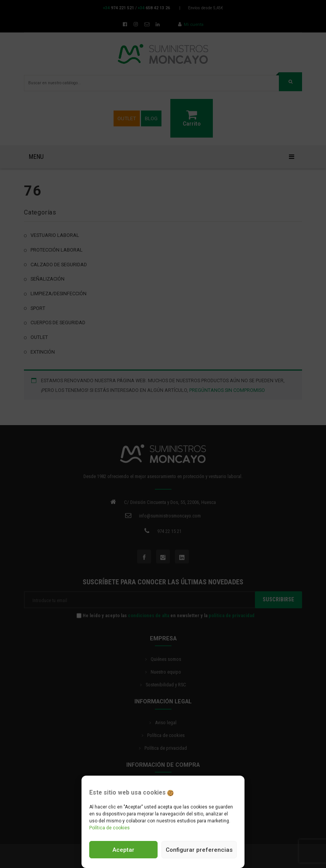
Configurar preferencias (199, 850)
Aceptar (123, 850)
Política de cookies (110, 828)
